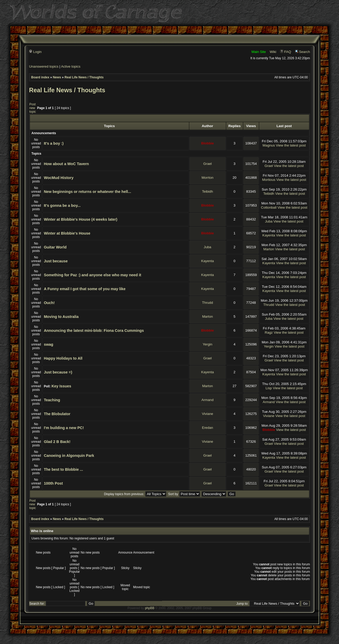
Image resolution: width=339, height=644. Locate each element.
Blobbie (207, 143)
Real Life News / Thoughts (84, 77)
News (57, 77)
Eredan (207, 428)
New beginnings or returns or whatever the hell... (87, 192)
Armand (208, 400)
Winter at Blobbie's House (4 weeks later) (80, 219)
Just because (56, 261)
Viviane (207, 414)
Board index (40, 77)
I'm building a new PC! (64, 428)
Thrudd (208, 303)
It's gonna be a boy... (62, 205)
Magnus (269, 145)
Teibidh (208, 191)
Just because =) (58, 372)
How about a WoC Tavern (66, 164)
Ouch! (49, 303)
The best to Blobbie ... (63, 469)
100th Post (53, 483)
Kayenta (269, 235)
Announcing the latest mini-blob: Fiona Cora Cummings (94, 331)
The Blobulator (57, 414)
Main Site (259, 52)
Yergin (207, 344)
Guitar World (55, 247)
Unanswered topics (44, 66)
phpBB (150, 608)
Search (302, 52)
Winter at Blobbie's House (67, 233)
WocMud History (59, 178)
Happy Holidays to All (63, 358)
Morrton (207, 178)
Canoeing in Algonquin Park (69, 456)
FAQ (286, 52)
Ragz (269, 332)
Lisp (269, 388)
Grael (208, 164)
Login (35, 52)
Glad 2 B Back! (57, 442)
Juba (269, 221)
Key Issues (61, 386)
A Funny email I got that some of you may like (85, 289)
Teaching (52, 400)
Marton (269, 249)
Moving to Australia (61, 317)
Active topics (71, 66)
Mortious (269, 180)
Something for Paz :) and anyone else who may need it (92, 275)
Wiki (273, 52)
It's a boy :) (54, 143)
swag (48, 344)
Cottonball (269, 207)
